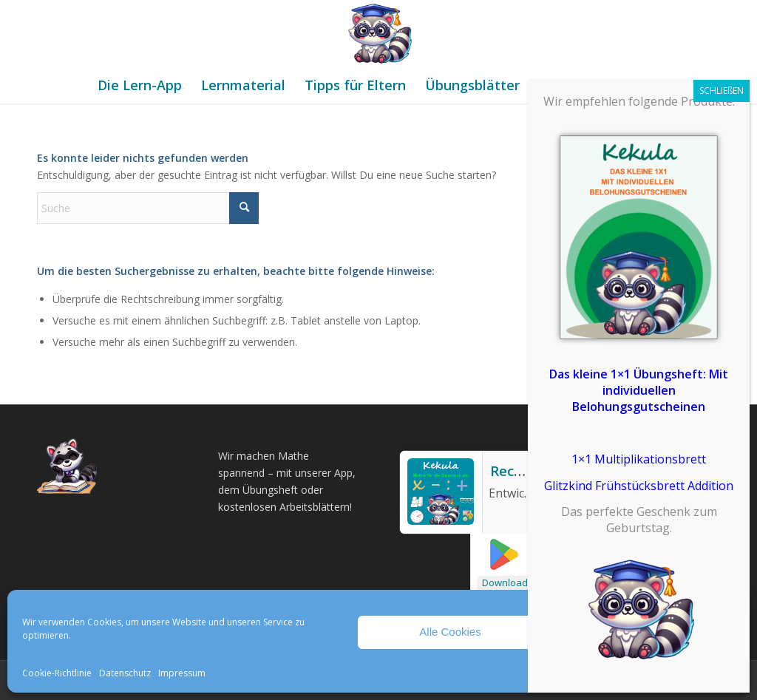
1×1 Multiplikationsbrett (639, 459)
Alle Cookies (450, 632)
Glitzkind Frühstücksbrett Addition (639, 486)
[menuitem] (140, 85)
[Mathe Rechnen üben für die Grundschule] (378, 33)
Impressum (182, 673)
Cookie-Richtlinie (57, 673)
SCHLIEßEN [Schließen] (722, 91)
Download (505, 582)
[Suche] (148, 208)
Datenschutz (125, 673)
